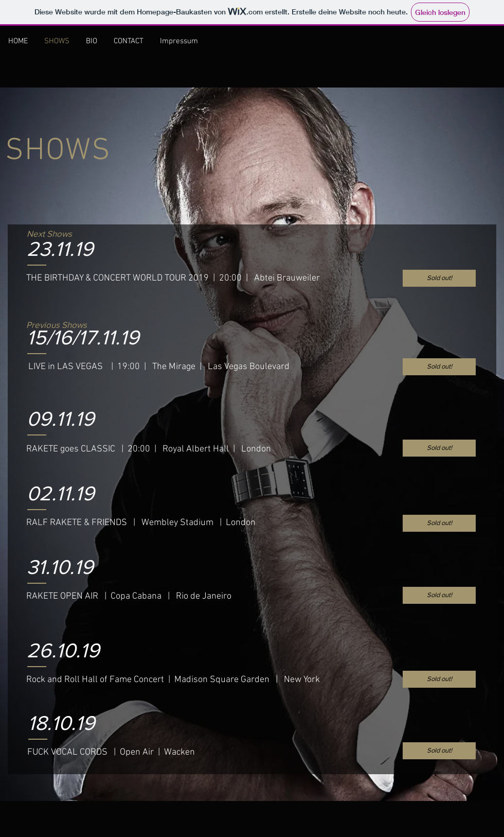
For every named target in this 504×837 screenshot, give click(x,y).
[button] (439, 367)
